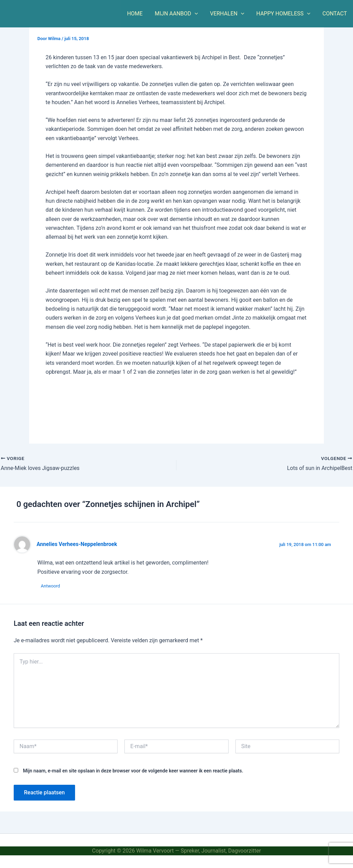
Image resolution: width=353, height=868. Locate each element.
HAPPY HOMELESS (285, 14)
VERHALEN (230, 14)
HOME (140, 14)
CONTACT (335, 14)
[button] (198, 14)
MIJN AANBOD (180, 14)
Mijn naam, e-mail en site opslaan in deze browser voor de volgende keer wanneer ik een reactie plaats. (133, 771)
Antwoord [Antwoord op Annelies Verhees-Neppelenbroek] (50, 586)
